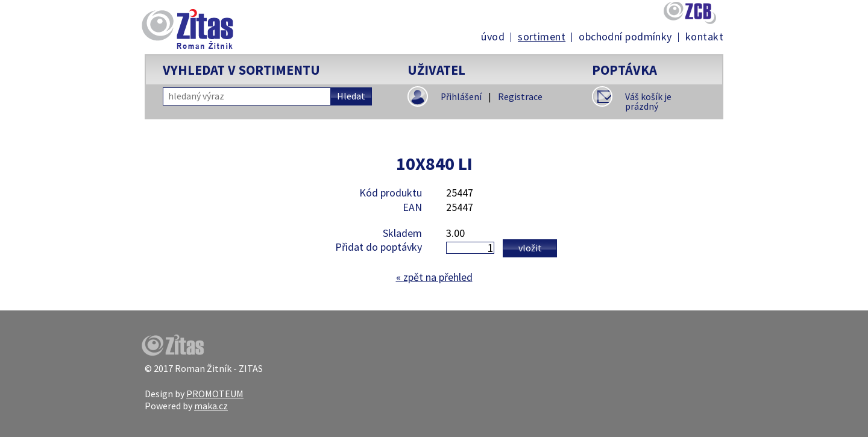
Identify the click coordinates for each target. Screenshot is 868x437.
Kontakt (704, 37)
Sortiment (542, 37)
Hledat (351, 96)
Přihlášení (461, 97)
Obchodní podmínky (625, 37)
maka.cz (211, 406)
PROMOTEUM (215, 394)
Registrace (520, 97)
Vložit (530, 248)
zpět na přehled (434, 277)
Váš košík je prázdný (648, 102)
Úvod (493, 37)
